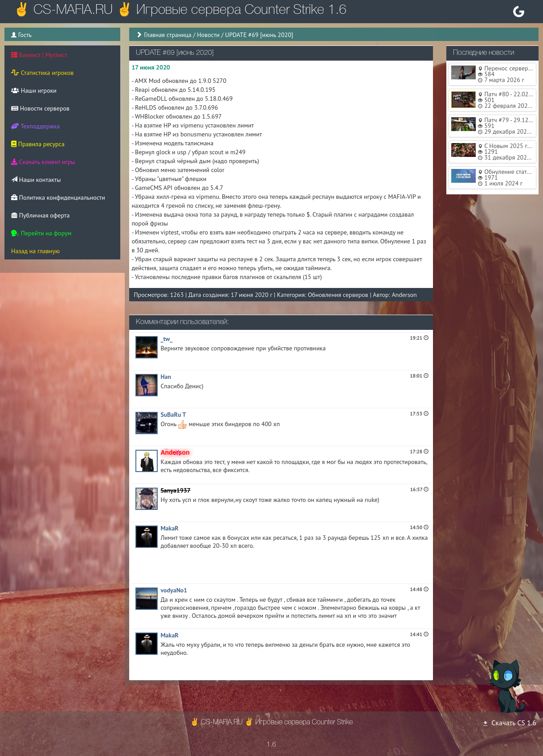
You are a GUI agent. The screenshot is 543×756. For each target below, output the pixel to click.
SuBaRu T (173, 415)
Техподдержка (35, 126)
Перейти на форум (41, 233)
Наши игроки (34, 90)
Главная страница (168, 35)
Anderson (404, 295)
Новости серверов (40, 108)
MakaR (169, 528)
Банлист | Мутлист (39, 55)
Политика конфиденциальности (58, 197)
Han (166, 377)
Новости (208, 35)
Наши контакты (36, 180)
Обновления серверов (338, 295)
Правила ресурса (38, 144)
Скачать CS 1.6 (509, 723)
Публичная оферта (40, 215)
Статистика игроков (42, 73)
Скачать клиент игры (43, 162)
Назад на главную (35, 251)
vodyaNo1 (174, 590)
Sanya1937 (175, 490)
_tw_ (166, 339)
